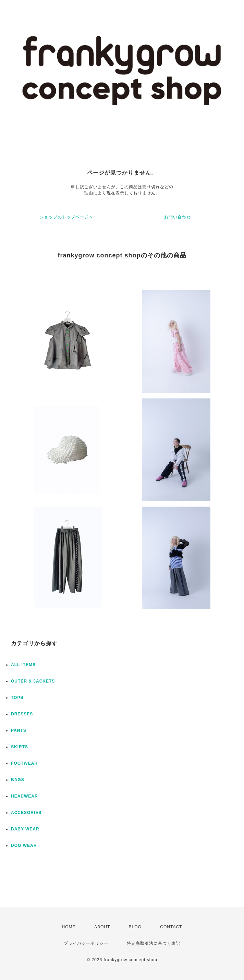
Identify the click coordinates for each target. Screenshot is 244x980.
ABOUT (102, 927)
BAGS (18, 780)
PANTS (19, 730)
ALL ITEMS (23, 665)
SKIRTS (20, 747)
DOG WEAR (24, 845)
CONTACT (171, 927)
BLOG (135, 927)
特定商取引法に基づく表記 (154, 943)
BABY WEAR (25, 829)
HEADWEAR (25, 796)
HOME (69, 927)
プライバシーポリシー (86, 943)
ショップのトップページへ (66, 217)
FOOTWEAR (24, 763)
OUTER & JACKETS (33, 681)
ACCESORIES (26, 813)
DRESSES (22, 714)
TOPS (17, 698)
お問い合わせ (178, 217)
